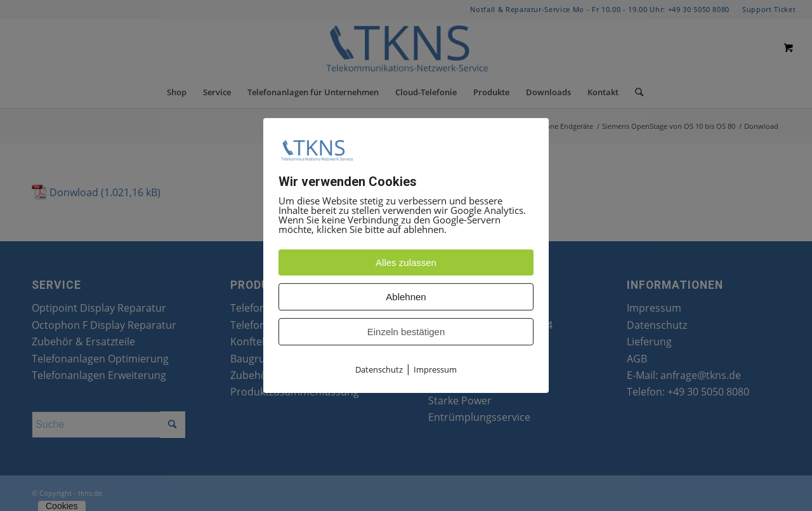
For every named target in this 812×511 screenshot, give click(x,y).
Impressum (435, 369)
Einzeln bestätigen (406, 332)
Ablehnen (406, 297)
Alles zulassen (406, 262)
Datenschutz (379, 369)
